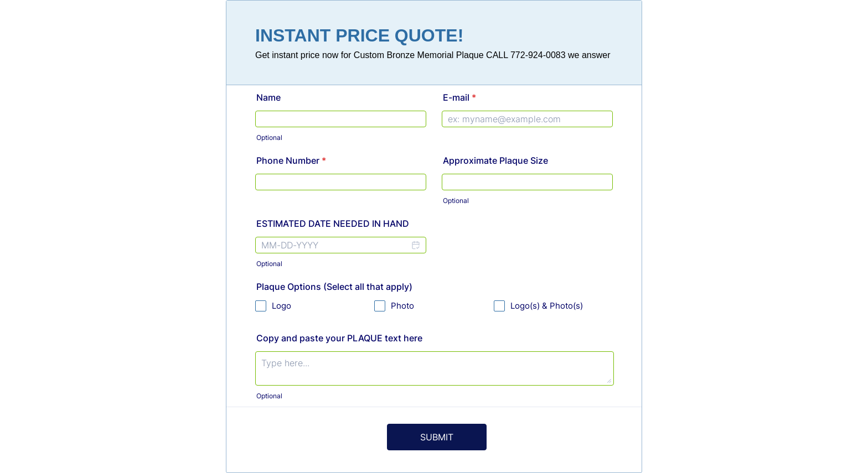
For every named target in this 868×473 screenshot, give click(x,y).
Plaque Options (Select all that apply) (334, 287)
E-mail (459, 97)
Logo (281, 306)
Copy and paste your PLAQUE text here (339, 338)
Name (268, 97)
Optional (269, 137)
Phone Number (291, 160)
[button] (415, 248)
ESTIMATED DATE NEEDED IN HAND (333, 223)
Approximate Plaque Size (495, 160)
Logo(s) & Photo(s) (547, 306)
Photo (402, 306)
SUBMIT (437, 437)
